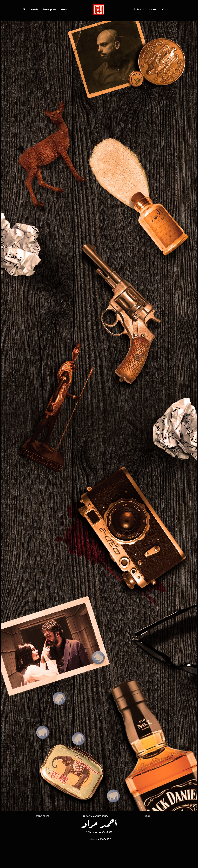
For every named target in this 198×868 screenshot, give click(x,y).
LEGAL (148, 816)
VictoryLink (104, 839)
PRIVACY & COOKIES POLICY (96, 816)
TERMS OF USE (43, 816)
